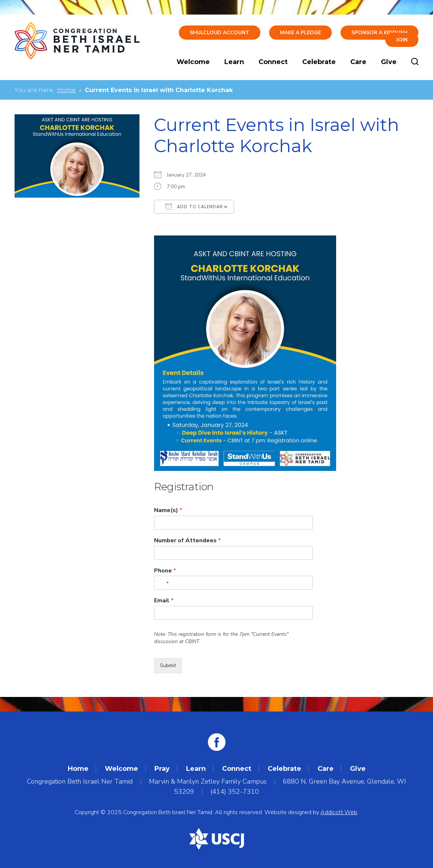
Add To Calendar (194, 206)
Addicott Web (339, 812)
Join (402, 40)
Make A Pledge (300, 33)
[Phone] (233, 583)
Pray (162, 769)
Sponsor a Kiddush (379, 33)
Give (389, 62)
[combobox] (162, 583)
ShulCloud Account (220, 33)
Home (66, 90)
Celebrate (319, 62)
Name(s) (168, 510)
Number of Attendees (187, 541)
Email (164, 601)
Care (358, 62)
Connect (273, 62)
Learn (234, 62)
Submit (168, 665)
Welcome (193, 62)
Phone (165, 571)
